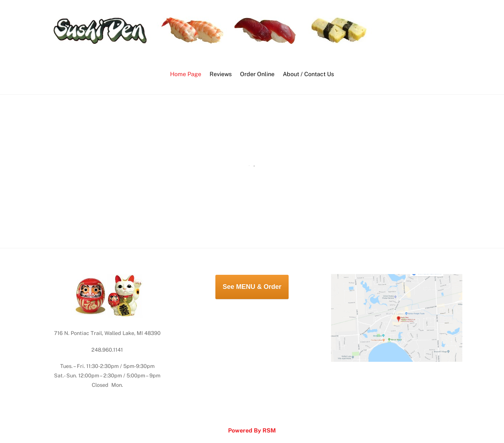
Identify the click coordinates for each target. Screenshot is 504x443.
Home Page (186, 74)
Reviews (221, 74)
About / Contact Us (308, 74)
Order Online (257, 74)
